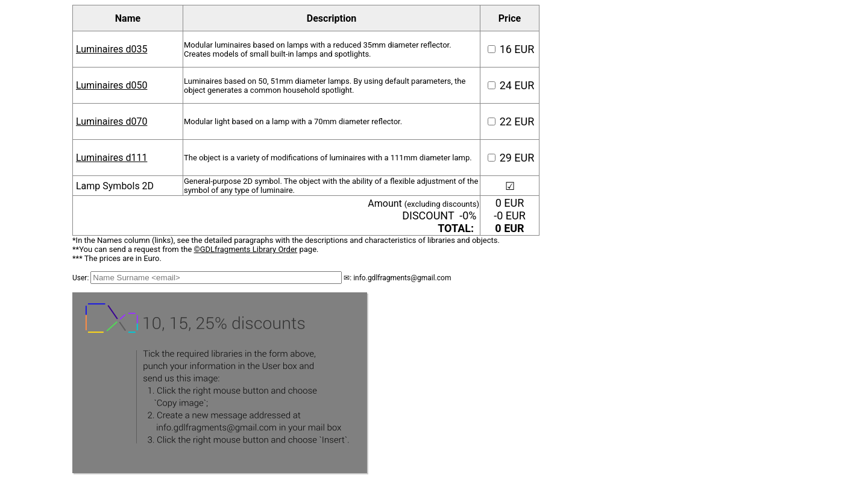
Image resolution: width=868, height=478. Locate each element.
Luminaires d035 (112, 49)
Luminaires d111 (112, 158)
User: (81, 278)
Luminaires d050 (112, 85)
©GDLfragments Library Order (246, 249)
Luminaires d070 (112, 121)
